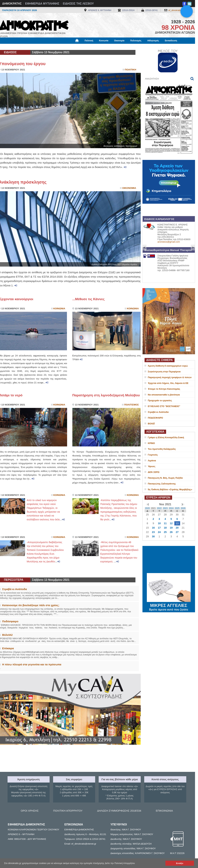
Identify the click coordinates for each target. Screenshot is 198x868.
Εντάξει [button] (180, 863)
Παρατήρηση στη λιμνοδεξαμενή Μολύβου (106, 395)
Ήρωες (152, 466)
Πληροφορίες (100, 47)
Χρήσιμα (71, 47)
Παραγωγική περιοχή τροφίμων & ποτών (170, 377)
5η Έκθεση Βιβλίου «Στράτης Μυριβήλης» (170, 489)
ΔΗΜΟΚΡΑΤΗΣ (12, 4)
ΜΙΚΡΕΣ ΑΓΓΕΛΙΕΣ (169, 605)
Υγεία (58, 47)
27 (177, 532)
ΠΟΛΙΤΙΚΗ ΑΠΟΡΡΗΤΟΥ (68, 811)
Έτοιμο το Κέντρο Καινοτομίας (164, 389)
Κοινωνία (104, 41)
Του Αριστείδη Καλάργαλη (162, 449)
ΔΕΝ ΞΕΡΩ (154, 472)
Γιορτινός (153, 455)
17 (159, 528)
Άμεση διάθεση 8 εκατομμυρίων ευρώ (168, 366)
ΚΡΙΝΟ (151, 443)
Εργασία (27, 47)
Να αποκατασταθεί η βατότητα (164, 395)
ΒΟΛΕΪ (151, 424)
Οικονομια (129, 188)
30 (153, 536)
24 (159, 532)
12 (171, 523)
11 (165, 523)
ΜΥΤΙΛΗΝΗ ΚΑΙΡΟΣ (169, 560)
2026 (183, 508)
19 (171, 528)
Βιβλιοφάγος (43, 47)
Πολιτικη (130, 70)
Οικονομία (119, 41)
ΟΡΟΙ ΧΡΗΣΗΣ (30, 811)
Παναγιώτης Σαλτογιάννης (162, 484)
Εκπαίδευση (171, 41)
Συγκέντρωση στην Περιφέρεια (164, 372)
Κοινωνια (59, 309)
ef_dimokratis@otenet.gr (180, 10)
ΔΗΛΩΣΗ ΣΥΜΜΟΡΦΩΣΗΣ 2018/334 (119, 811)
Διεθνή (84, 47)
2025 (177, 508)
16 (153, 528)
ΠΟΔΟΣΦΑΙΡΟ (156, 418)
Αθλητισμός (153, 41)
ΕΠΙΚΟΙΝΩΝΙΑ (164, 811)
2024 (171, 508)
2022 (159, 508)
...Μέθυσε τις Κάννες (89, 299)
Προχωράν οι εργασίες (160, 400)
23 (153, 532)
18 (165, 528)
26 (171, 532)
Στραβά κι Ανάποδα (158, 412)
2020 (147, 508)
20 (177, 528)
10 (159, 523)
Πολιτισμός (136, 41)
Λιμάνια (152, 461)
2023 (165, 508)
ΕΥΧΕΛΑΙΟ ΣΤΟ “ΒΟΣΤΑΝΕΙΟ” (164, 406)
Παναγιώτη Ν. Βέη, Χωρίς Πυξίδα (165, 478)
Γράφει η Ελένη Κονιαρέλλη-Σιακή (166, 437)
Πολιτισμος (132, 405)
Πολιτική (89, 41)
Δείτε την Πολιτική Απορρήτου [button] (120, 863)
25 (165, 532)
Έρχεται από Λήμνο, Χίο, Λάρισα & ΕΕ (168, 383)
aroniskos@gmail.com (169, 242)
